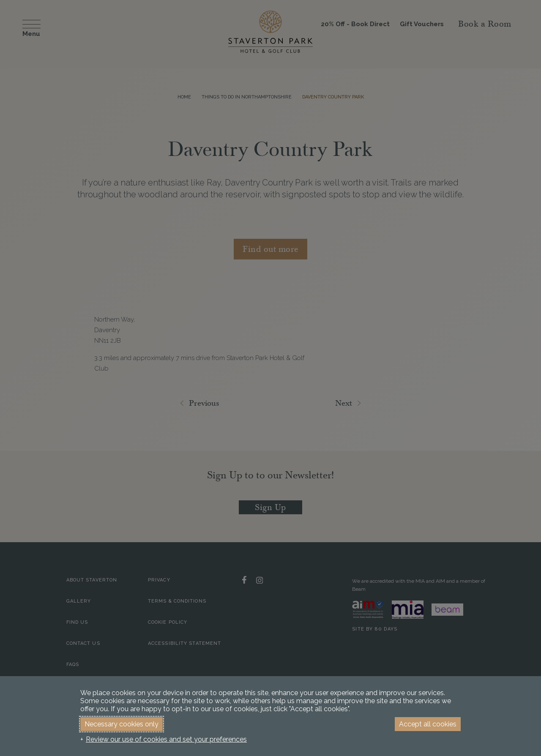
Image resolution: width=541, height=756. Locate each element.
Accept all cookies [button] (428, 724)
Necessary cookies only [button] (122, 724)
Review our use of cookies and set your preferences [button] (166, 739)
